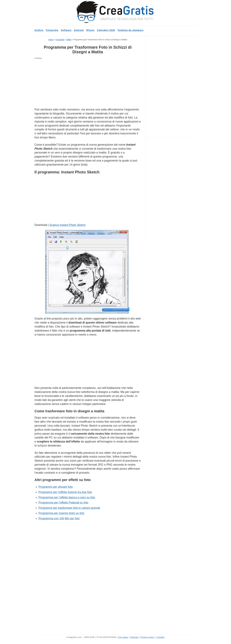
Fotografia (52, 30)
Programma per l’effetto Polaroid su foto (63, 503)
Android (79, 30)
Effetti (69, 40)
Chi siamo (123, 637)
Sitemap (134, 637)
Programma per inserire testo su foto (61, 513)
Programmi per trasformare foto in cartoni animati (69, 508)
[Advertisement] (88, 84)
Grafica (39, 30)
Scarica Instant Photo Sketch (68, 225)
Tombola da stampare (130, 30)
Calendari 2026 (106, 30)
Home (51, 40)
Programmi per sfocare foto (56, 487)
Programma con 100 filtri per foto (59, 518)
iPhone (90, 30)
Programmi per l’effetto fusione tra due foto (65, 492)
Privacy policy (148, 637)
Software (66, 30)
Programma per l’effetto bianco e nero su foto (67, 497)
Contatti (160, 637)
